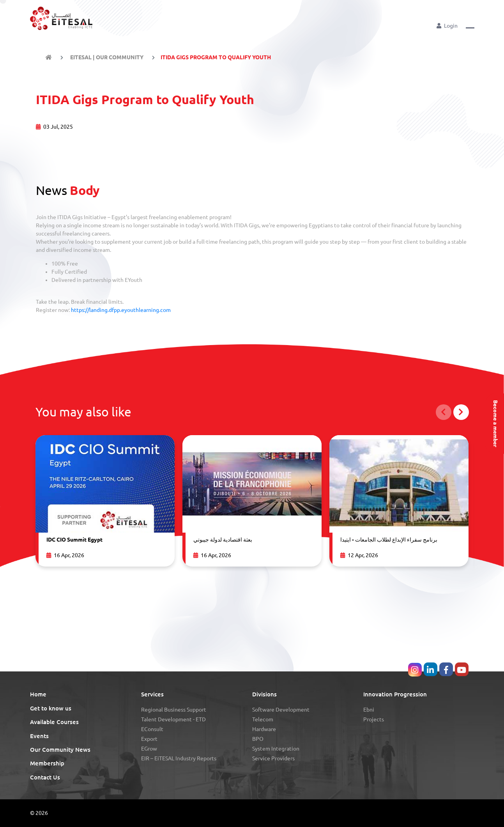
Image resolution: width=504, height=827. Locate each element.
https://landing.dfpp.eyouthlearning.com (121, 310)
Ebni (369, 710)
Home (38, 694)
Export (149, 739)
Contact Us (45, 777)
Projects (374, 719)
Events (39, 736)
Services (152, 694)
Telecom (263, 719)
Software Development (281, 710)
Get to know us (51, 708)
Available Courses (54, 722)
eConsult (152, 729)
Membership (47, 763)
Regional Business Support (174, 710)
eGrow (149, 749)
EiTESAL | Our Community (106, 57)
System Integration (276, 749)
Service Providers (273, 758)
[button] (470, 25)
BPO (258, 739)
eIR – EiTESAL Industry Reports (179, 758)
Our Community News (60, 750)
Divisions (264, 694)
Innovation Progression (395, 694)
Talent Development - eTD (173, 719)
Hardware (264, 729)
